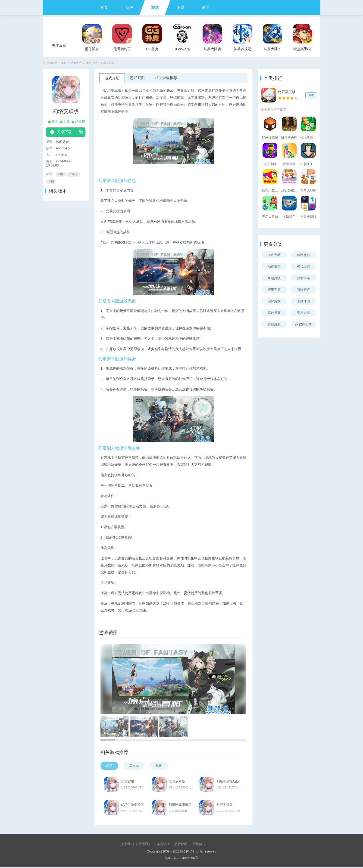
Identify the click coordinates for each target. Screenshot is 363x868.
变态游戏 (304, 313)
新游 (206, 7)
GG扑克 (152, 49)
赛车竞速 (274, 290)
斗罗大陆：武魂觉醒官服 (273, 50)
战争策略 (304, 278)
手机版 (197, 845)
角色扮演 (274, 278)
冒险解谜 (304, 290)
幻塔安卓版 (178, 782)
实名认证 (163, 845)
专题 (180, 7)
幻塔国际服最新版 (182, 806)
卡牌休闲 (304, 301)
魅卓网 (185, 853)
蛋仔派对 (92, 49)
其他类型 (274, 313)
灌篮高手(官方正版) (303, 50)
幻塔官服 (128, 782)
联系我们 (145, 845)
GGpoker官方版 (182, 50)
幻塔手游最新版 (231, 782)
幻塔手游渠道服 (133, 806)
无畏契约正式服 (122, 50)
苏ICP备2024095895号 (181, 859)
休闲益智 (91, 63)
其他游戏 (274, 324)
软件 (129, 7)
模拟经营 (304, 266)
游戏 (155, 7)
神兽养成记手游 (243, 50)
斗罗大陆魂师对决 (212, 50)
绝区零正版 (287, 92)
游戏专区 (76, 63)
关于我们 (127, 845)
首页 (104, 7)
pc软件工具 (304, 324)
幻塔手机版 (228, 806)
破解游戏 (274, 301)
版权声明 (181, 845)
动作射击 (274, 266)
